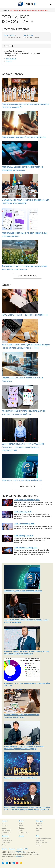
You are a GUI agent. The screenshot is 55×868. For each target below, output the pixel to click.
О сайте (4, 849)
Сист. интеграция (7, 840)
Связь (4, 823)
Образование (6, 832)
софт (9, 830)
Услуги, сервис (10, 35)
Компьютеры (6, 838)
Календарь (39, 821)
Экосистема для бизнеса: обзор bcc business (22, 480)
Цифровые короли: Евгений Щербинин (21, 778)
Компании (5, 836)
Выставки (39, 823)
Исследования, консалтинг (12, 38)
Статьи (21, 821)
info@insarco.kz (11, 59)
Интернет (5, 826)
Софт (3, 845)
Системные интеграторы (31, 38)
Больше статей (27, 487)
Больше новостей (27, 276)
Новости (5, 821)
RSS (26, 849)
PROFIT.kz (20, 856)
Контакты (20, 849)
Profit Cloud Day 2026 (23, 512)
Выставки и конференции (43, 838)
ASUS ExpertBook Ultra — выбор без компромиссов (25, 315)
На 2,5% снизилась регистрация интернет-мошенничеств (28, 10)
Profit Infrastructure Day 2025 (26, 548)
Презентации (40, 840)
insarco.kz (9, 62)
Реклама (12, 849)
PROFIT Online (21, 852)
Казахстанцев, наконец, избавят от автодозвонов (24, 137)
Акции (38, 830)
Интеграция (28, 35)
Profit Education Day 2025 (24, 524)
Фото (37, 836)
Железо (4, 830)
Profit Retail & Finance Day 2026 (27, 500)
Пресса (21, 836)
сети (8, 843)
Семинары (39, 826)
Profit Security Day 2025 (23, 536)
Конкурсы (39, 828)
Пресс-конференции (42, 843)
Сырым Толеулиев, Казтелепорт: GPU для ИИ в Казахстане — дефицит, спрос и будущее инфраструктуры (23, 447)
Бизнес (4, 828)
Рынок (21, 826)
